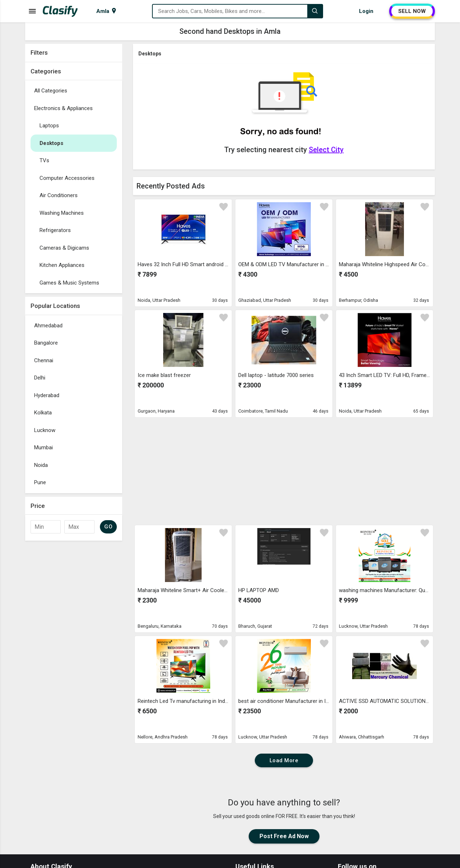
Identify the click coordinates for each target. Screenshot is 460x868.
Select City (326, 150)
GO (108, 527)
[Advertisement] (74, 652)
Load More (284, 760)
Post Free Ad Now (284, 836)
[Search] (315, 11)
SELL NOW (412, 11)
